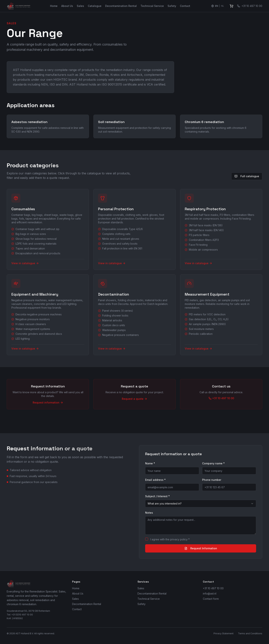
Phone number (212, 480)
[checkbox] (147, 539)
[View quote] (231, 6)
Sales (80, 6)
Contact (185, 6)
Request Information (201, 548)
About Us (67, 6)
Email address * (155, 480)
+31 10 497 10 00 (213, 588)
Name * (150, 463)
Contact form (211, 599)
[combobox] (201, 504)
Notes (149, 513)
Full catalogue (247, 176)
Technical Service (152, 6)
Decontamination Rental (121, 6)
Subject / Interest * (157, 496)
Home (54, 6)
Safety (172, 6)
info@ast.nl (210, 593)
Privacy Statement (224, 633)
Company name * (213, 463)
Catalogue (95, 6)
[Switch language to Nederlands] (218, 6)
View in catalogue (25, 263)
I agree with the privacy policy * (170, 539)
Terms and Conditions (250, 633)
